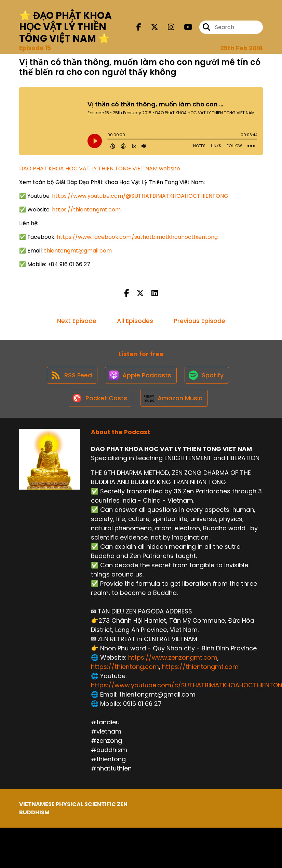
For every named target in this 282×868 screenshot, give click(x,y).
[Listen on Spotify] (208, 377)
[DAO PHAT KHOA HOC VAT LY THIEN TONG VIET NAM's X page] (150, 28)
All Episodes (135, 321)
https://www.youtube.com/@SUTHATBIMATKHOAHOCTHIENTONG (140, 196)
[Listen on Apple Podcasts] (141, 376)
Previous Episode (199, 321)
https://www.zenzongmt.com (173, 661)
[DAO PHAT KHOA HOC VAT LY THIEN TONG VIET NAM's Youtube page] (184, 28)
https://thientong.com (125, 670)
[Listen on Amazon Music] (174, 401)
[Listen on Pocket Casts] (99, 401)
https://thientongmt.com (86, 210)
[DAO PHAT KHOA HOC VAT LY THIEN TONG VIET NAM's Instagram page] (167, 28)
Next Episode (77, 321)
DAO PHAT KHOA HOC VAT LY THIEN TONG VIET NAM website (100, 169)
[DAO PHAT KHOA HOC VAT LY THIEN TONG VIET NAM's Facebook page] (139, 28)
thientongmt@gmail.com (78, 251)
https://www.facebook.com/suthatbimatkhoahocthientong (137, 237)
